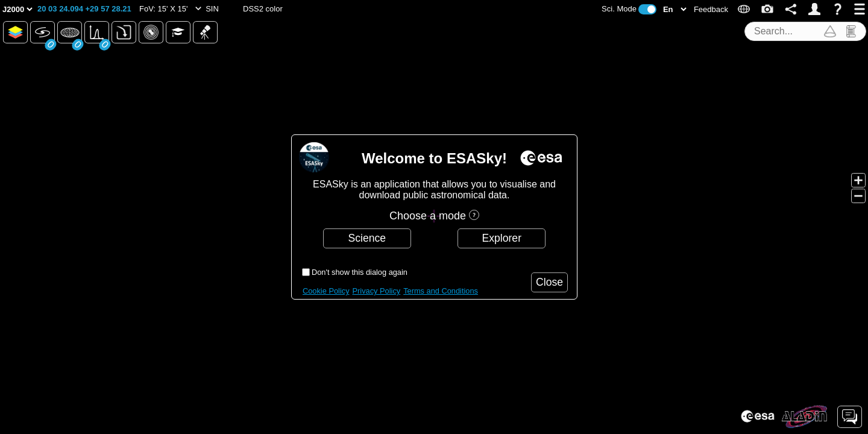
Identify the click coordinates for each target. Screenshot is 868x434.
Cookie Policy (326, 291)
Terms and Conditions (441, 291)
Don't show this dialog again (360, 272)
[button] (84, 9)
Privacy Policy (377, 291)
